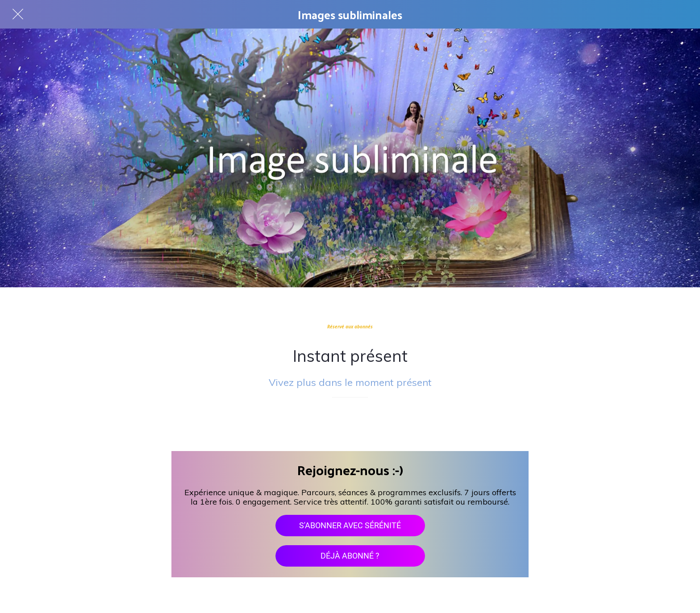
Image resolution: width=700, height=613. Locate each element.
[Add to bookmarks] (350, 424)
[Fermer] (18, 14)
